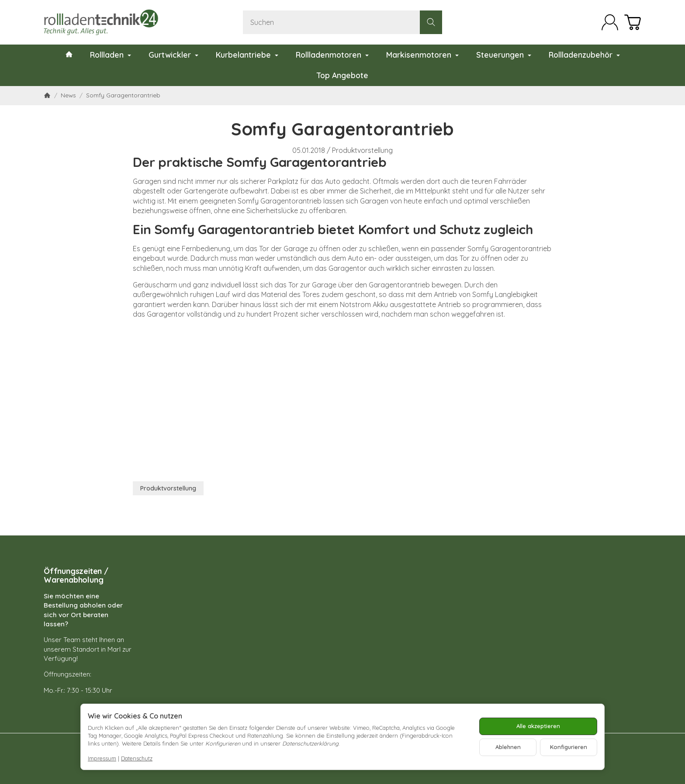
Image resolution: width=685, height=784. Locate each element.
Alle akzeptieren (538, 726)
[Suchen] (342, 22)
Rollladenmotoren (332, 55)
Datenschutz (137, 758)
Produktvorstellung (362, 150)
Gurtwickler (173, 55)
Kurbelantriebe (247, 55)
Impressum (102, 758)
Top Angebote (342, 75)
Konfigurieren (569, 747)
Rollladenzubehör (584, 55)
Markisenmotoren (422, 55)
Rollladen (111, 55)
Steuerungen (504, 55)
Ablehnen (508, 747)
